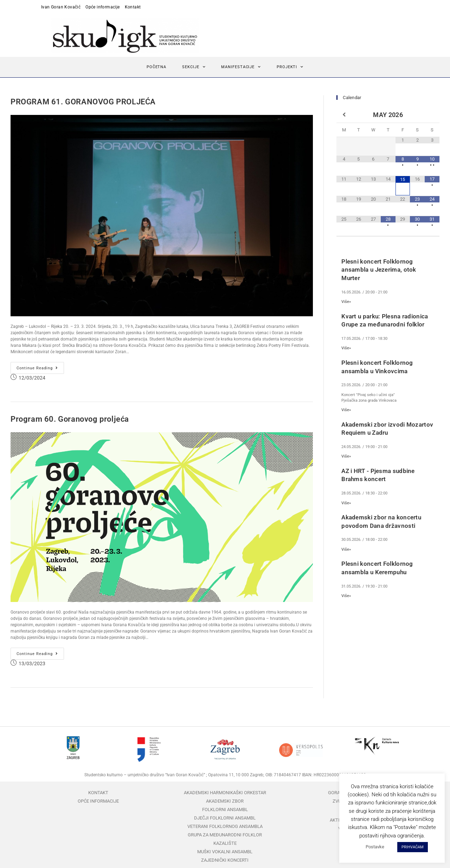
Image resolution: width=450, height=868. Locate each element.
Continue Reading (40, 366)
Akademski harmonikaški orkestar (225, 793)
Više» (346, 302)
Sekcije (194, 67)
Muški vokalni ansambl (225, 852)
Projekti (290, 67)
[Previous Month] (344, 115)
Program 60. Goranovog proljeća (70, 419)
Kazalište (225, 843)
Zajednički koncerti (225, 860)
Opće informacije (102, 7)
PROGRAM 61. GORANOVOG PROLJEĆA (83, 102)
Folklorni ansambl (225, 809)
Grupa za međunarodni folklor (225, 835)
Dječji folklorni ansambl (225, 818)
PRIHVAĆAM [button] (413, 847)
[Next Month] (432, 115)
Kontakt (133, 7)
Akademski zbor (225, 801)
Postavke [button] (375, 847)
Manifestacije (241, 67)
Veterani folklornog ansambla (225, 826)
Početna (156, 67)
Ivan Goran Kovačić (61, 7)
